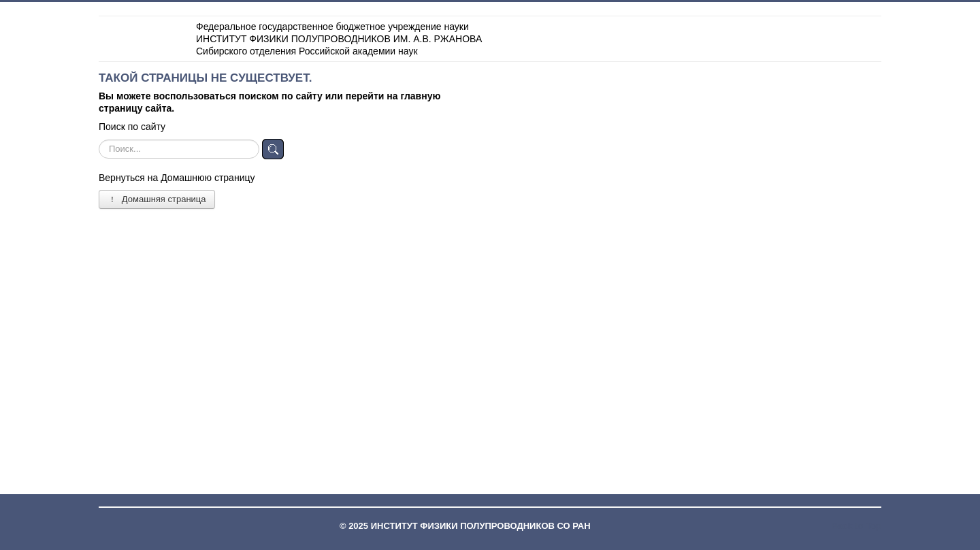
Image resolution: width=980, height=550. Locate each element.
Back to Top (856, 526)
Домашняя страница (157, 199)
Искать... (99, 139)
